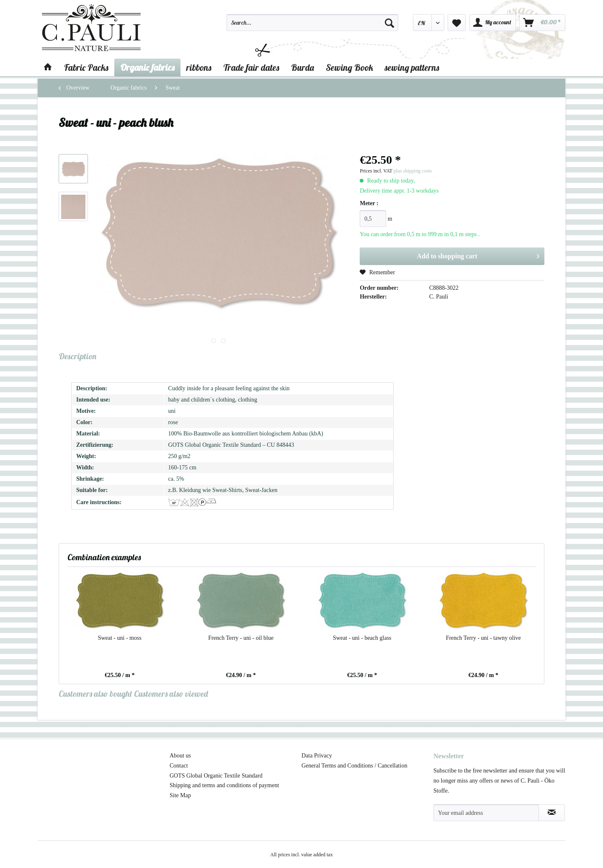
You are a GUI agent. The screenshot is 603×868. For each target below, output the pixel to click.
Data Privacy (317, 756)
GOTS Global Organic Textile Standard (216, 776)
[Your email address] (486, 813)
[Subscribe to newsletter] (552, 813)
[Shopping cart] (542, 23)
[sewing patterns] (412, 67)
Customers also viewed (171, 694)
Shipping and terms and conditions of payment (224, 785)
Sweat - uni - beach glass (362, 638)
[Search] (389, 23)
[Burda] (303, 67)
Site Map (180, 795)
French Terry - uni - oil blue (241, 638)
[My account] (493, 23)
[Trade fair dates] (251, 67)
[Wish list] (457, 23)
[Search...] (312, 23)
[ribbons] (199, 67)
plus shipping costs (413, 171)
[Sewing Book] (349, 67)
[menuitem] (312, 26)
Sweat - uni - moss (120, 638)
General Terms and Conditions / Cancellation (354, 766)
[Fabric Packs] (86, 67)
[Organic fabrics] (147, 67)
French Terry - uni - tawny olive (483, 638)
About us (180, 756)
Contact (179, 766)
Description (77, 356)
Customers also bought (95, 694)
